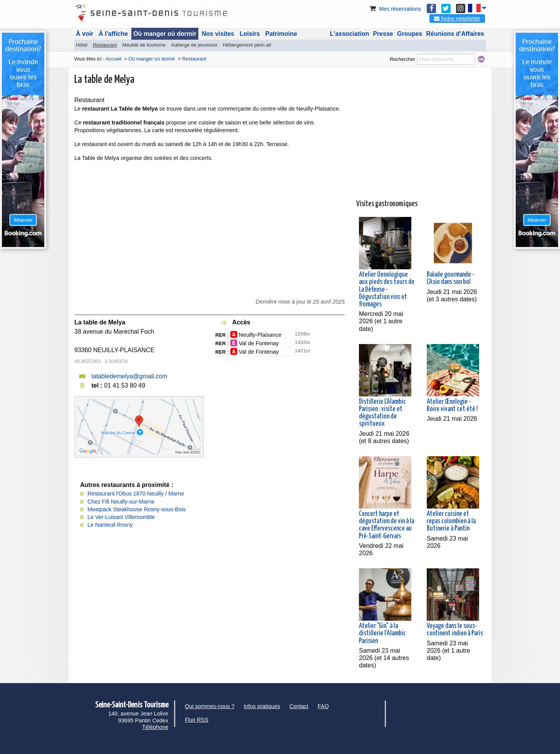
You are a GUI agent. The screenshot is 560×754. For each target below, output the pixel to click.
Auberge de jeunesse (194, 45)
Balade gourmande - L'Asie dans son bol (451, 278)
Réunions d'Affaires (455, 34)
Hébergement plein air (247, 45)
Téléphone (155, 727)
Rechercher (402, 59)
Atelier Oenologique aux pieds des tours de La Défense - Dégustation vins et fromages (387, 290)
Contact (299, 706)
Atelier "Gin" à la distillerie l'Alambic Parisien (382, 633)
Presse (383, 34)
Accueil (113, 59)
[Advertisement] (421, 140)
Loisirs (250, 34)
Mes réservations (395, 9)
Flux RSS (197, 720)
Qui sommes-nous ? (210, 706)
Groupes (410, 34)
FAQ (323, 706)
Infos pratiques (262, 706)
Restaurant (105, 45)
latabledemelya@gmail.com (129, 376)
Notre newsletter (457, 18)
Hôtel (82, 45)
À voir (85, 34)
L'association (350, 34)
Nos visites (218, 34)
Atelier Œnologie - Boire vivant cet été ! (452, 406)
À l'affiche (113, 34)
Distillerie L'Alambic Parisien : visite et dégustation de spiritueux (382, 413)
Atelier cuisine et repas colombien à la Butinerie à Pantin (451, 521)
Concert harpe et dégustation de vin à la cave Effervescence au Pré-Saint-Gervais (386, 525)
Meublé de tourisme (144, 45)
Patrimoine (281, 34)
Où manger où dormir (165, 34)
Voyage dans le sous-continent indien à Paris (455, 630)
